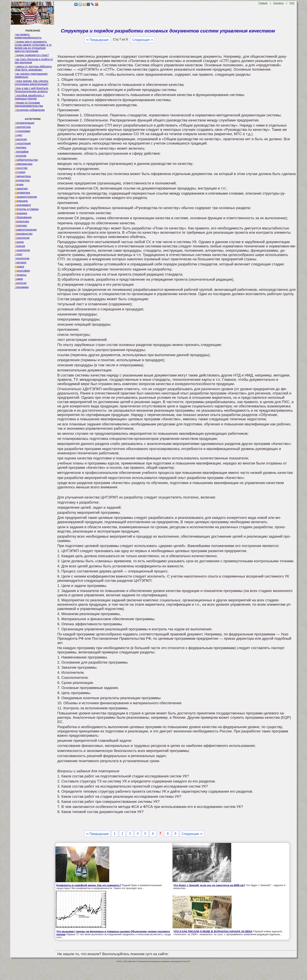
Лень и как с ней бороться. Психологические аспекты (32, 90)
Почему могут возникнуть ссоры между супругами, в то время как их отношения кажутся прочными (33, 46)
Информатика (23, 164)
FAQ (292, 3)
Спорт (19, 254)
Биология (21, 139)
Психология (22, 238)
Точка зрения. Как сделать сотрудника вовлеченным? (32, 83)
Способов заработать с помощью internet (29, 97)
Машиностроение (26, 197)
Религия (20, 246)
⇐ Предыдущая (97, 40)
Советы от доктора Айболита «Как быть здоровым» (33, 68)
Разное (19, 242)
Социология (22, 250)
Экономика (22, 287)
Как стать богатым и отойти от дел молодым (34, 61)
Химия (19, 279)
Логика (19, 184)
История (20, 172)
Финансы (21, 275)
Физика (19, 267)
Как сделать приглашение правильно (31, 75)
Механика (21, 213)
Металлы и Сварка (27, 209)
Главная (263, 3)
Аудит (19, 135)
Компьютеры (23, 176)
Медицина (21, 201)
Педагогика (22, 221)
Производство (24, 234)
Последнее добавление (30, 110)
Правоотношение (26, 230)
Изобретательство (26, 160)
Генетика (20, 147)
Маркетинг (21, 189)
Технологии (22, 258)
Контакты (279, 3)
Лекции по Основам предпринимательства (29, 104)
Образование (23, 217)
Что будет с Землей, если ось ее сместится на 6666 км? (209, 885)
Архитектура (23, 127)
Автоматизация (24, 123)
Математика (22, 193)
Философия (22, 271)
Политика (21, 225)
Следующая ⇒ (142, 40)
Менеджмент (23, 205)
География (22, 152)
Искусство (21, 168)
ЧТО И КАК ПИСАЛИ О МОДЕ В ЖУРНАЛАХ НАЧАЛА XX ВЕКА (213, 931)
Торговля (21, 262)
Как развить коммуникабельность (28, 36)
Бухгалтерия (23, 143)
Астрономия (23, 131)
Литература (22, 180)
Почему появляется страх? (32, 55)
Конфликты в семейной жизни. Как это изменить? (89, 885)
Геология (21, 156)
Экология (21, 283)
